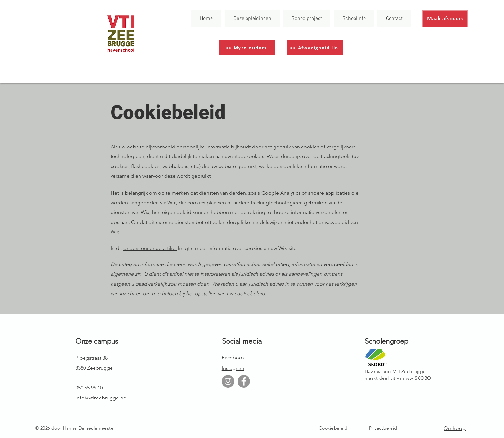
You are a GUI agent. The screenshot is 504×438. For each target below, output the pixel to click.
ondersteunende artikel (150, 248)
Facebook (233, 358)
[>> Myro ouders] (247, 48)
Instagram (233, 368)
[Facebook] (244, 381)
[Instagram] (228, 381)
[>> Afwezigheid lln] (315, 48)
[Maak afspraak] (445, 19)
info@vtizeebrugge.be (101, 398)
